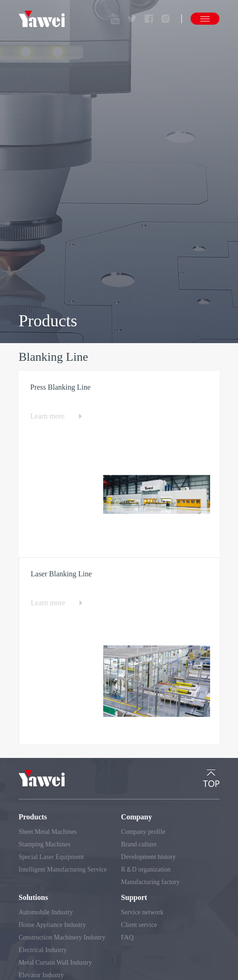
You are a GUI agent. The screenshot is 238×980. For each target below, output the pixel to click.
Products (33, 817)
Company (136, 817)
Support (134, 897)
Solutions (33, 897)
